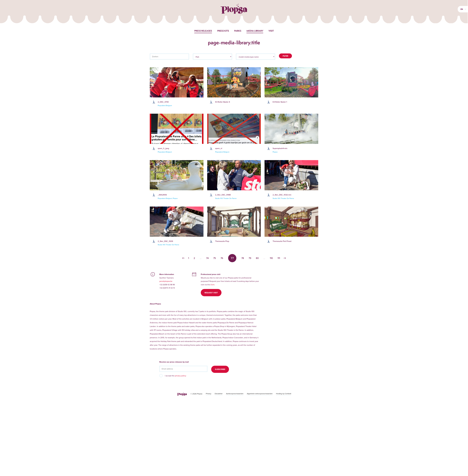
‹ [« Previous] (183, 258)
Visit (271, 31)
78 (243, 258)
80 (257, 258)
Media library (255, 31)
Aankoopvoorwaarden (235, 394)
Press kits (223, 31)
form (213, 285)
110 (271, 258)
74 (207, 258)
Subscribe (220, 369)
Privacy (208, 394)
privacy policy (181, 376)
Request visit (211, 293)
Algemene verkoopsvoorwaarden (260, 394)
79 (250, 258)
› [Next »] (285, 258)
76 (222, 258)
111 (279, 258)
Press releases (203, 31)
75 (215, 258)
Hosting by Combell (284, 394)
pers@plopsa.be (166, 281)
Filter (285, 56)
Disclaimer (219, 394)
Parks (238, 31)
